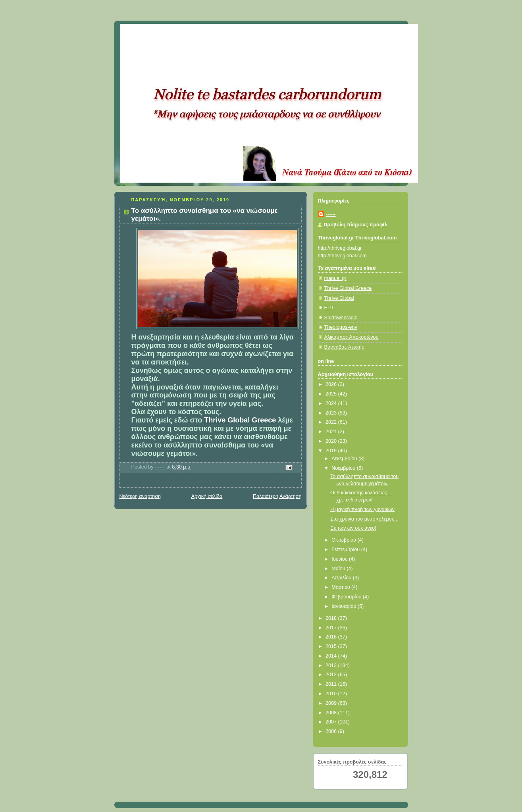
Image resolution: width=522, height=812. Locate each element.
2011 (332, 684)
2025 (332, 394)
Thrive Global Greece (240, 420)
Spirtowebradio (341, 318)
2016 (332, 637)
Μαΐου (339, 569)
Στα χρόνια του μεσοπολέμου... (364, 519)
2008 (332, 713)
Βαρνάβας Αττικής (344, 347)
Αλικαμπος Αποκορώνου (352, 337)
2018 (332, 618)
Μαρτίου (341, 587)
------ (331, 214)
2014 (332, 656)
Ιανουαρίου (345, 606)
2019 (332, 451)
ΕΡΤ (329, 308)
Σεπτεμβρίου (346, 550)
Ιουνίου (340, 559)
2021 (332, 432)
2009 (332, 703)
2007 (332, 722)
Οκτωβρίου (344, 540)
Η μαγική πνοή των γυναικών (362, 509)
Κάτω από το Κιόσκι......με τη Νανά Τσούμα (237, 34)
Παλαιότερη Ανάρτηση (277, 496)
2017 (332, 628)
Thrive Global (339, 298)
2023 (332, 413)
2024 (332, 403)
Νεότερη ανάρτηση (140, 496)
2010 (332, 694)
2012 (332, 675)
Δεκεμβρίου (345, 459)
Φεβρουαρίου (347, 597)
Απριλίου (342, 578)
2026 (332, 384)
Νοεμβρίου (344, 468)
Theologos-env (341, 327)
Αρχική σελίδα (207, 496)
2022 (332, 422)
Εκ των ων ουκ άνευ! (353, 528)
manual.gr (335, 278)
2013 (332, 665)
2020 (332, 441)
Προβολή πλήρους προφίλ (356, 225)
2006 (332, 731)
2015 (332, 646)
